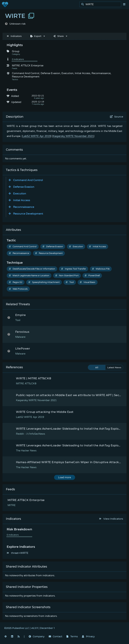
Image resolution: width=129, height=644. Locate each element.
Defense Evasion (53, 247)
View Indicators (111, 519)
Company (37, 636)
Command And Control (23, 247)
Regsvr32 (16, 282)
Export (36, 36)
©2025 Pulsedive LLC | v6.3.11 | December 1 (29, 628)
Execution (76, 247)
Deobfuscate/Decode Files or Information (32, 269)
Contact (56, 636)
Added (15, 96)
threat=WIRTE (18, 553)
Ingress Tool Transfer (74, 269)
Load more (64, 477)
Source (117, 117)
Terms (72, 636)
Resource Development (49, 253)
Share (59, 36)
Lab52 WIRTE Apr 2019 (37, 136)
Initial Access (98, 247)
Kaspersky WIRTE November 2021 (73, 136)
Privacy (88, 636)
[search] (101, 4)
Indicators (14, 36)
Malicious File (101, 269)
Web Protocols (18, 289)
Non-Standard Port (67, 276)
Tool (70, 282)
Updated (16, 102)
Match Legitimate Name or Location (29, 276)
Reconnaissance (19, 253)
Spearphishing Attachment (44, 282)
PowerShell (92, 276)
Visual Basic (88, 282)
